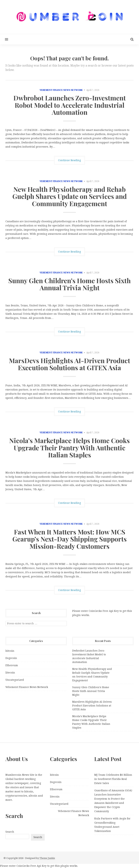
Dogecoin (11, 658)
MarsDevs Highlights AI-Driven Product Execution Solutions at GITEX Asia (69, 364)
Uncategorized (15, 680)
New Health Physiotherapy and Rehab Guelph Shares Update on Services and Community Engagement (69, 196)
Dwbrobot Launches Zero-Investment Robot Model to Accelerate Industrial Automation (70, 105)
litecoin (10, 673)
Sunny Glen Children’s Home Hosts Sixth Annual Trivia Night (69, 284)
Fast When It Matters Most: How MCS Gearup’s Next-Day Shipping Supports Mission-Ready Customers (69, 539)
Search (10, 832)
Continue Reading (69, 160)
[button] (4, 39)
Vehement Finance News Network (61, 90)
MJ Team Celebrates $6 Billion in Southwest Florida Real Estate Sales (113, 779)
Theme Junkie (47, 858)
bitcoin (10, 651)
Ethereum (12, 665)
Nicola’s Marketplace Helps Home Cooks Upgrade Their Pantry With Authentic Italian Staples (69, 448)
